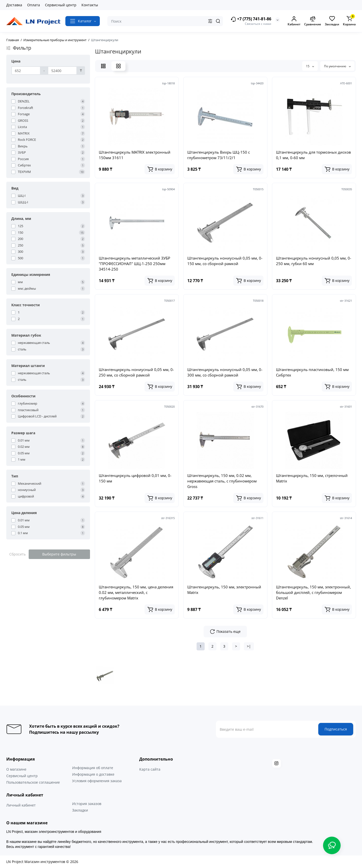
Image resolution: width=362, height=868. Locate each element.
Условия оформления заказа (97, 781)
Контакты (90, 5)
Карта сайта (150, 769)
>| (249, 646)
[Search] (218, 21)
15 (310, 66)
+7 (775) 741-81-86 (251, 19)
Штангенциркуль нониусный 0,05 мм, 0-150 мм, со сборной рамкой (225, 261)
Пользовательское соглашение (33, 782)
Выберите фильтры (59, 554)
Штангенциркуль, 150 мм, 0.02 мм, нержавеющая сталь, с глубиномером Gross (222, 481)
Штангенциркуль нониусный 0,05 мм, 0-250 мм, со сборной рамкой (136, 372)
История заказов (87, 804)
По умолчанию (337, 66)
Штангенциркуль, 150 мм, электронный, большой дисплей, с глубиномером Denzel (313, 592)
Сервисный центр (61, 5)
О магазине (16, 769)
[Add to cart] (160, 169)
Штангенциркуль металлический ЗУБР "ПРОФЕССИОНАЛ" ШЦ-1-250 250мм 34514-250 (134, 264)
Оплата (34, 5)
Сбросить (17, 554)
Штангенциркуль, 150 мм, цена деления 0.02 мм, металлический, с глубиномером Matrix (136, 592)
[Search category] (210, 21)
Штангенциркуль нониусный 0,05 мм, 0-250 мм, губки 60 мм (314, 261)
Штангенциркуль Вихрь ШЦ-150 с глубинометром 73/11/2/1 (219, 155)
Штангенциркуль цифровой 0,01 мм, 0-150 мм (135, 478)
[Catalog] (83, 21)
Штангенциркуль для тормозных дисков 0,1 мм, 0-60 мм (313, 155)
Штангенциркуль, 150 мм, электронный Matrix (224, 590)
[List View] (103, 66)
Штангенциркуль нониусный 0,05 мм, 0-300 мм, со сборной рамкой (225, 372)
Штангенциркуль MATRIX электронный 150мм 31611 (135, 155)
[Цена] (26, 71)
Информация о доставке (93, 774)
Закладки (80, 810)
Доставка (14, 5)
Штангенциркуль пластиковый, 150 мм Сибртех (312, 372)
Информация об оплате (93, 768)
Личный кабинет (21, 805)
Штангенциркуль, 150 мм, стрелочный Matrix (312, 478)
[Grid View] (118, 66)
